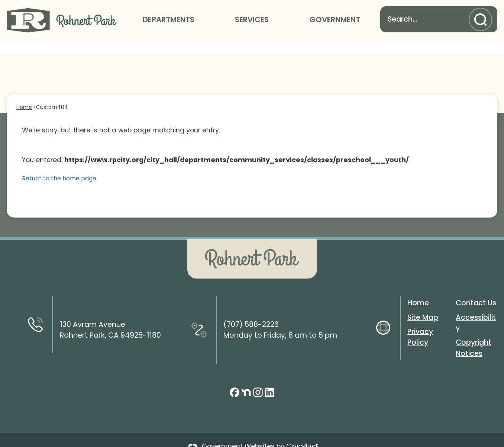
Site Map (423, 305)
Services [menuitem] (252, 20)
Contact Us (476, 290)
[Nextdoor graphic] (246, 380)
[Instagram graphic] (258, 380)
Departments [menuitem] (169, 20)
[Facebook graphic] (235, 380)
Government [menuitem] (335, 20)
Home (24, 94)
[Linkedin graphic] (269, 380)
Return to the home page (59, 166)
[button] (482, 20)
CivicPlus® (302, 434)
